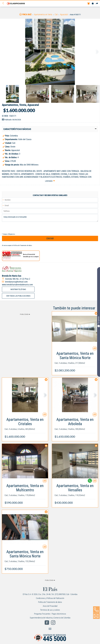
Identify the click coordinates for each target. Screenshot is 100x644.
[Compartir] (97, 4)
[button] (50, 129)
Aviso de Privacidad (50, 606)
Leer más (49, 181)
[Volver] (4, 3)
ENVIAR (50, 238)
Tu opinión (99, 322)
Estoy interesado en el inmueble (50, 218)
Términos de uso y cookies (50, 610)
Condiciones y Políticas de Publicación (50, 598)
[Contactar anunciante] (95, 349)
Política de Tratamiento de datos (23, 245)
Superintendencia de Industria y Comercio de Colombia (50, 618)
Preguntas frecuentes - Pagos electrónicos (50, 614)
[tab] (50, 129)
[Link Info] (75, 361)
